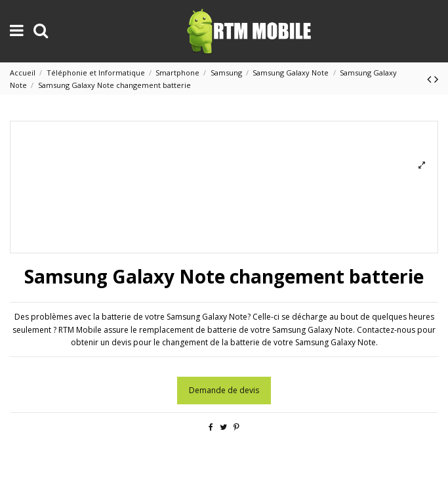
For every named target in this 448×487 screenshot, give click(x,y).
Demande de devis (224, 390)
